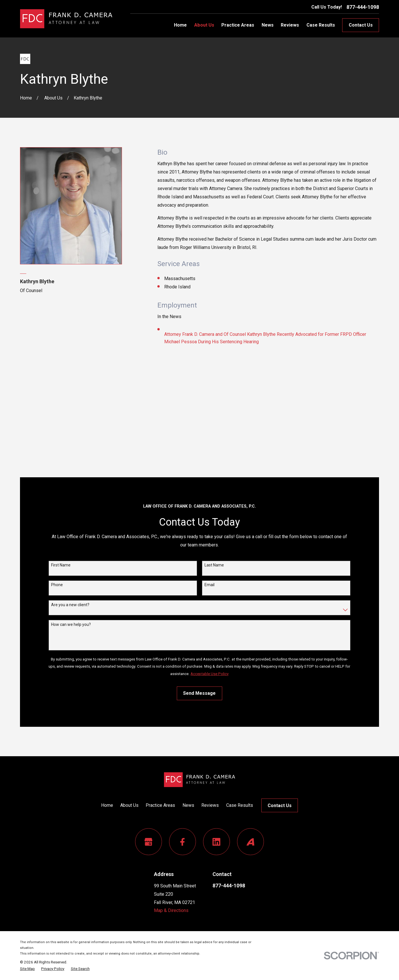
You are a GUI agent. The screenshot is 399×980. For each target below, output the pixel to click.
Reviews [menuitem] (290, 25)
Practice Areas (160, 805)
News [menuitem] (268, 25)
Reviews (210, 805)
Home (107, 805)
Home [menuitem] (180, 25)
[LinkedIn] (216, 842)
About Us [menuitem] (204, 25)
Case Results (240, 805)
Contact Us (361, 25)
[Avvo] (250, 842)
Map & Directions (171, 910)
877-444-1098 (363, 7)
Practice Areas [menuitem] (238, 25)
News (188, 805)
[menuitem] (27, 969)
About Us (129, 805)
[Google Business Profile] (149, 842)
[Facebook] (183, 842)
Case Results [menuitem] (321, 25)
